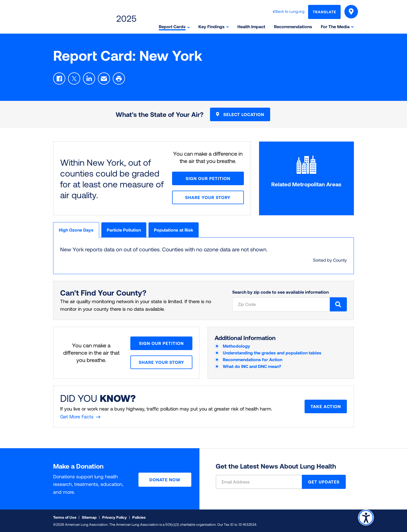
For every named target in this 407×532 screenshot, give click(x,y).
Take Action (326, 406)
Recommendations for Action (253, 359)
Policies (139, 517)
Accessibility (366, 517)
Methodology (236, 346)
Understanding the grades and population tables (272, 353)
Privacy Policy (114, 517)
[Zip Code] (284, 304)
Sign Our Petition (208, 178)
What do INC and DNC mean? (252, 366)
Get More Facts (77, 416)
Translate (324, 12)
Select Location (240, 114)
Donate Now (165, 480)
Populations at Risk (174, 230)
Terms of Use (65, 517)
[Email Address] (262, 482)
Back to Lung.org (290, 11)
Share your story (208, 197)
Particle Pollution (124, 230)
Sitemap (89, 517)
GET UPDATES (324, 482)
